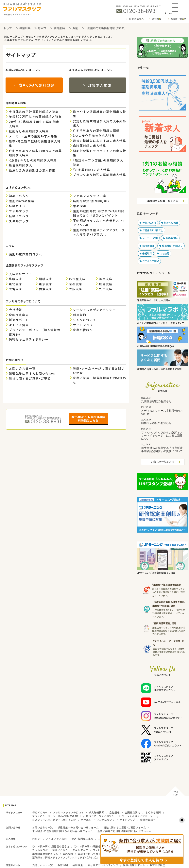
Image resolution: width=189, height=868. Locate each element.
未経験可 (147, 253)
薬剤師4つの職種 (22, 201)
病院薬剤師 (148, 246)
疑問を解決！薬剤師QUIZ (91, 201)
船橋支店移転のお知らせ (163, 422)
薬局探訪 (80, 206)
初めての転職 (171, 223)
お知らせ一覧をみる (163, 462)
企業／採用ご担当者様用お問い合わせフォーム (124, 831)
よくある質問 (19, 325)
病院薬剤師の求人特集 (90, 146)
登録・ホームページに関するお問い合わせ (99, 371)
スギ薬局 (164, 253)
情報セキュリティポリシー (29, 339)
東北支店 (16, 284)
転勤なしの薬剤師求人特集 (29, 131)
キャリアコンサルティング (103, 865)
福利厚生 (78, 865)
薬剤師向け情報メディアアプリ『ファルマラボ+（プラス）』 (99, 232)
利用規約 (80, 315)
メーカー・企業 (150, 238)
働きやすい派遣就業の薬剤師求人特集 (100, 114)
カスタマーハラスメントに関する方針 (54, 820)
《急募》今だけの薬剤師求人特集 (33, 160)
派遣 (75, 28)
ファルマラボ (19, 211)
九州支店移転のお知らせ (163, 400)
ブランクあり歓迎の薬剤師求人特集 (100, 175)
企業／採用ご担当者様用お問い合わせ (100, 380)
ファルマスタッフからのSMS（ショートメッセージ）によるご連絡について (163, 435)
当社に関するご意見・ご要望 (30, 379)
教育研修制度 (157, 865)
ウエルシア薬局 (151, 261)
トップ (8, 28)
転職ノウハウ (19, 216)
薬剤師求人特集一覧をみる (163, 201)
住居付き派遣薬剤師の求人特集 (32, 170)
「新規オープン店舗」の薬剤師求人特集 (98, 163)
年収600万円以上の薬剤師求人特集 (35, 117)
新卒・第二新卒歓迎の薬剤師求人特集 (35, 144)
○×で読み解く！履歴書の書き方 (51, 846)
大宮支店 (16, 289)
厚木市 (42, 28)
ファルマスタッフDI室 (90, 196)
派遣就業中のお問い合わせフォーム (78, 827)
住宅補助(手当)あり (172, 246)
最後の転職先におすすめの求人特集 (100, 141)
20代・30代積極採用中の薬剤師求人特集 (34, 124)
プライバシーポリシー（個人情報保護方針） (35, 332)
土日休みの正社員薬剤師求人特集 (34, 112)
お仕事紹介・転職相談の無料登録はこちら (88, 419)
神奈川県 (25, 28)
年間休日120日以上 (153, 230)
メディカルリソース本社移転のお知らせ (163, 411)
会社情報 (16, 310)
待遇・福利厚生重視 (82, 839)
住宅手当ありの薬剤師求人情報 (96, 131)
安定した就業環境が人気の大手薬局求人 (100, 123)
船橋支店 (46, 279)
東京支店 (46, 284)
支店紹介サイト (21, 274)
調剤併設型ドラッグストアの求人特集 (100, 153)
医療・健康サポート (134, 865)
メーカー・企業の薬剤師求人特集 (33, 136)
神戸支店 (106, 279)
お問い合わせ (178, 19)
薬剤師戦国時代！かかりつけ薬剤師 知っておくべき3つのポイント (99, 213)
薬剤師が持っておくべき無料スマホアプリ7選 (99, 223)
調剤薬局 (59, 28)
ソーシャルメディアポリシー (94, 310)
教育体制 (63, 865)
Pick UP (37, 839)
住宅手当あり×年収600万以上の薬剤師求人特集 (35, 153)
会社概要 (157, 19)
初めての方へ (19, 196)
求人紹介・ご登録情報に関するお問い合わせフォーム (62, 831)
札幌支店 (16, 279)
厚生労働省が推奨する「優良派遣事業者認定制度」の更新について (163, 449)
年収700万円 (149, 223)
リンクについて (85, 320)
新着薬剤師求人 (21, 165)
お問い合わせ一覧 (22, 368)
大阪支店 (76, 289)
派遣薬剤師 (172, 238)
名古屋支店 (77, 279)
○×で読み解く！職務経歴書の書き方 (95, 846)
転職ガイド (17, 206)
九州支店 (106, 289)
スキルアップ (19, 221)
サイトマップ (83, 325)
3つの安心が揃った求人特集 (94, 136)
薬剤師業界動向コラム (26, 254)
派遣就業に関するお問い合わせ (32, 374)
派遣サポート (19, 320)
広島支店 (106, 284)
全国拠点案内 (19, 315)
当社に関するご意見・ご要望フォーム (125, 827)
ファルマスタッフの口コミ (68, 812)
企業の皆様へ (137, 19)
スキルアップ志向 (56, 839)
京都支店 (76, 284)
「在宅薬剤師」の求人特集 (92, 170)
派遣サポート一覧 (43, 865)
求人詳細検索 (96, 812)
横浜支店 (46, 289)
